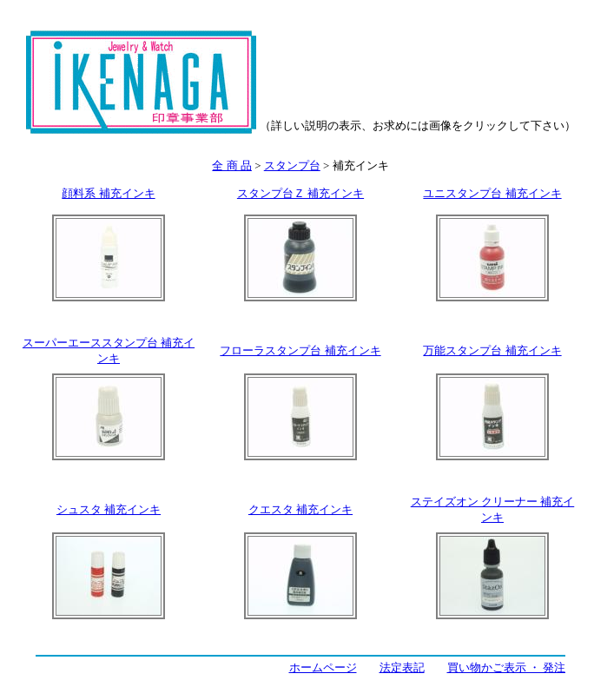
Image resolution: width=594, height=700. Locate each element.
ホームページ (323, 667)
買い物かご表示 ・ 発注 (507, 667)
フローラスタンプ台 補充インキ (300, 350)
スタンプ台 (292, 165)
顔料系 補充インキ (108, 193)
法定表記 (402, 667)
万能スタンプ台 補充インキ (492, 350)
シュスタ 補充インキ (109, 509)
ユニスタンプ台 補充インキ (492, 193)
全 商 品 (232, 165)
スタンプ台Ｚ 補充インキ (300, 193)
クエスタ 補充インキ (300, 509)
